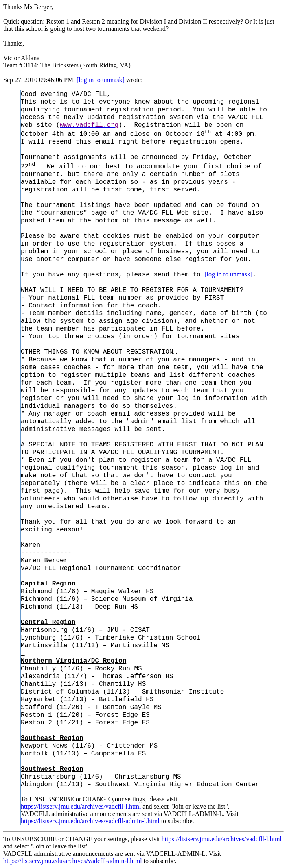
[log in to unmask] (101, 80)
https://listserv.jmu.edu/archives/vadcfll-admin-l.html (90, 821)
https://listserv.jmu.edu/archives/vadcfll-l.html (81, 806)
